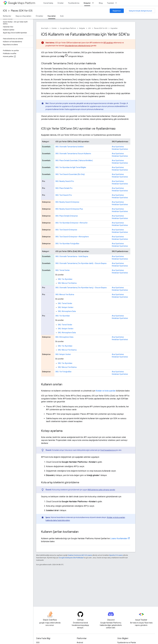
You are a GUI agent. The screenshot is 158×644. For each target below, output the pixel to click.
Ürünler (61, 3)
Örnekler (39, 16)
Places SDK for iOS (22, 11)
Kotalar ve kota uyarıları (106, 391)
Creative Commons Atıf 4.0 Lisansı (80, 555)
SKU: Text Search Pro (64, 195)
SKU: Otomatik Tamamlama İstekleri (70, 147)
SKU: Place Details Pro (64, 188)
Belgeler (82, 28)
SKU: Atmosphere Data (67, 311)
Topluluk (110, 3)
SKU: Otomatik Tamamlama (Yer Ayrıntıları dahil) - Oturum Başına (81, 263)
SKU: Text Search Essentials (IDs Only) (70, 174)
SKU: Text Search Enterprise (66, 230)
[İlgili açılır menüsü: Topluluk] (117, 3)
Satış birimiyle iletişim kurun (140, 11)
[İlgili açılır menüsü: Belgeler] (94, 3)
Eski (62, 16)
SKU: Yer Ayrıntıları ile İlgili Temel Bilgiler (71, 167)
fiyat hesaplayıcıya (108, 450)
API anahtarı (108, 43)
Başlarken (117, 11)
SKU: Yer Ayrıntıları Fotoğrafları (67, 244)
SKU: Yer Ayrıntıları (65, 279)
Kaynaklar (114, 28)
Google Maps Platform (68, 28)
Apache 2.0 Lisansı (116, 555)
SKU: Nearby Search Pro (65, 181)
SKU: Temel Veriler (63, 270)
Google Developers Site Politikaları (71, 558)
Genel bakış (48, 3)
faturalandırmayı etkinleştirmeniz (78, 46)
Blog (101, 3)
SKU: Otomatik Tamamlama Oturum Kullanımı (73, 154)
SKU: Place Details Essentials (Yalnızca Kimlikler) (74, 160)
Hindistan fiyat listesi (120, 149)
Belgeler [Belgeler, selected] (87, 3)
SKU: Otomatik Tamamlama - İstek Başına (72, 256)
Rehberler (7, 16)
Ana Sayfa (45, 28)
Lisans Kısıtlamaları (119, 538)
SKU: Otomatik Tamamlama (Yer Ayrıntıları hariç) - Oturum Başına (81, 288)
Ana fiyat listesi (118, 147)
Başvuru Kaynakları (23, 16)
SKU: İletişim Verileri (66, 307)
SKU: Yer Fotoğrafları (63, 372)
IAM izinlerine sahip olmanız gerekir (101, 490)
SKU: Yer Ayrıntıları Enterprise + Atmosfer (72, 223)
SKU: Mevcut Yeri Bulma (67, 283)
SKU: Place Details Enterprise (67, 216)
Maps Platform (22, 3)
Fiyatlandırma (74, 3)
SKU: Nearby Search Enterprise (67, 202)
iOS (5, 11)
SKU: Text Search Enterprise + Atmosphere (72, 237)
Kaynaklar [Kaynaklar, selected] (52, 16)
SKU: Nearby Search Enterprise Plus (69, 209)
